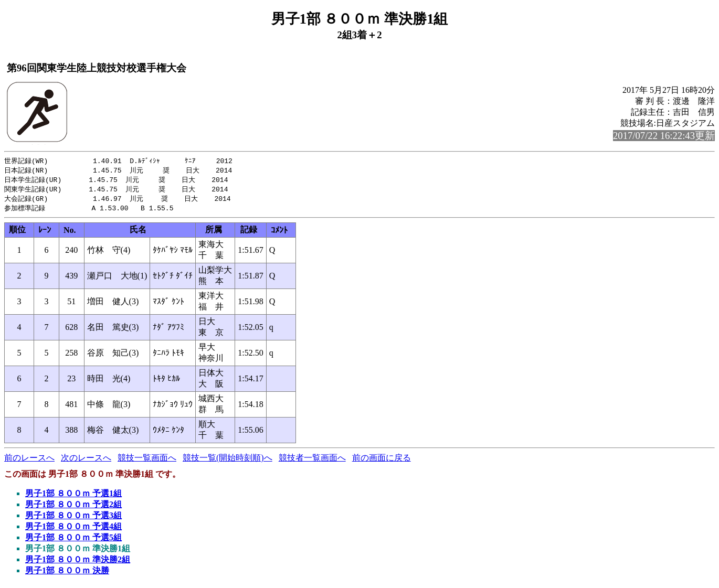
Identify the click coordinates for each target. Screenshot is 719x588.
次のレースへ (86, 461)
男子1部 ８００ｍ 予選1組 (73, 496)
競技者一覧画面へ (312, 461)
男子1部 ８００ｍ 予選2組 (73, 507)
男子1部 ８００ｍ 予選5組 (73, 541)
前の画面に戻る (382, 461)
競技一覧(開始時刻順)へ (228, 461)
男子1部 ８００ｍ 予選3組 (73, 518)
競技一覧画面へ (147, 461)
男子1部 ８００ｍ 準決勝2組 (78, 563)
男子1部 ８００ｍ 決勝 (67, 574)
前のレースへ (29, 461)
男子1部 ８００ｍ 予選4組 (73, 530)
